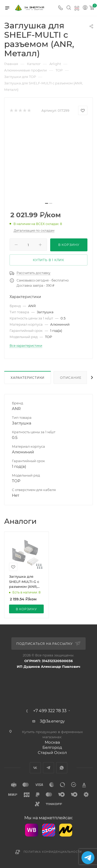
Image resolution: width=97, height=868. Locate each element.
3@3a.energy (52, 721)
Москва (52, 742)
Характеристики (28, 378)
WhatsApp (62, 768)
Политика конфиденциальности (53, 852)
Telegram (48, 768)
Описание (71, 378)
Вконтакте (35, 768)
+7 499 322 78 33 (50, 711)
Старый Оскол (52, 753)
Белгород (52, 747)
